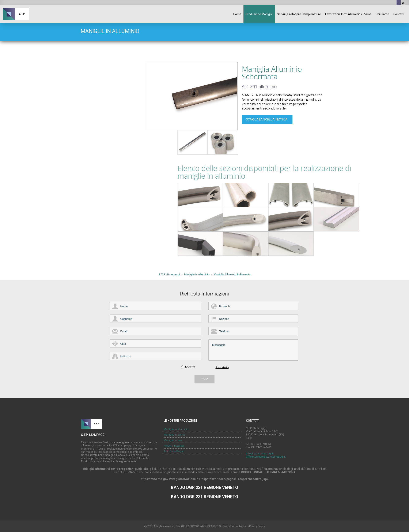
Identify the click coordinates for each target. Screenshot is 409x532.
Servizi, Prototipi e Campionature (299, 14)
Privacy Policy (222, 368)
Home (237, 14)
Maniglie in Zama (114, 84)
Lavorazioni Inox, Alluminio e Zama (348, 14)
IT (399, 3)
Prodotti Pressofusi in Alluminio (114, 134)
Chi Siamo (382, 14)
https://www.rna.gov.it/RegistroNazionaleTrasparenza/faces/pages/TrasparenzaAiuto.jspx (204, 479)
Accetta (190, 368)
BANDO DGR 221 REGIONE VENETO (204, 487)
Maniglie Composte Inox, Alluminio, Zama (114, 102)
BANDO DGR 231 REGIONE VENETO (204, 497)
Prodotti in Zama (174, 446)
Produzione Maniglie (259, 14)
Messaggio (253, 351)
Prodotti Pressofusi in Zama (114, 124)
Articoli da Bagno (114, 156)
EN (404, 3)
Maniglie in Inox (114, 93)
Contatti (399, 14)
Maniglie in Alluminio (114, 75)
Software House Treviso (233, 526)
